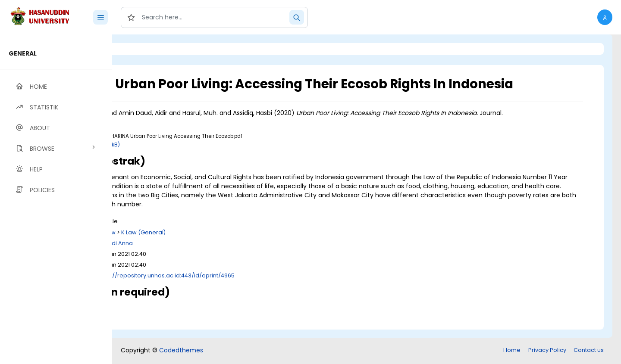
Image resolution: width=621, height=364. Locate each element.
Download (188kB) (191, 154)
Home (512, 351)
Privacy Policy (547, 351)
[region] (56, 199)
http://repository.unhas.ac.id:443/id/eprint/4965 (263, 285)
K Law (204, 241)
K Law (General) (239, 241)
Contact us (589, 351)
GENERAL (23, 53)
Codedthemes (181, 351)
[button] (605, 17)
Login (149, 49)
